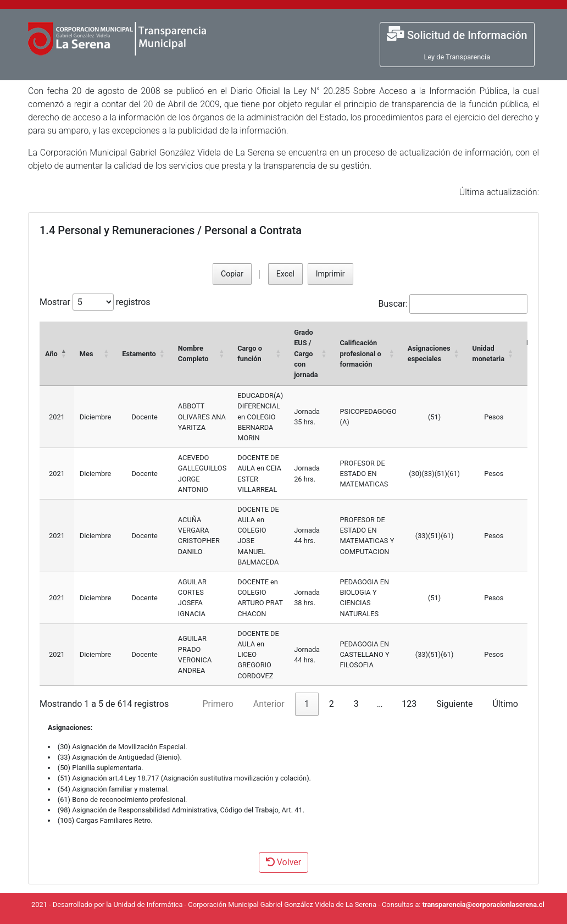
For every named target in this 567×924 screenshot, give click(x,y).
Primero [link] (218, 704)
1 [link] (307, 704)
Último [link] (505, 704)
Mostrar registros (95, 302)
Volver (283, 862)
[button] (64, 353)
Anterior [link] (269, 704)
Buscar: (393, 304)
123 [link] (409, 704)
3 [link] (356, 704)
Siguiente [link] (454, 704)
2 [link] (332, 704)
